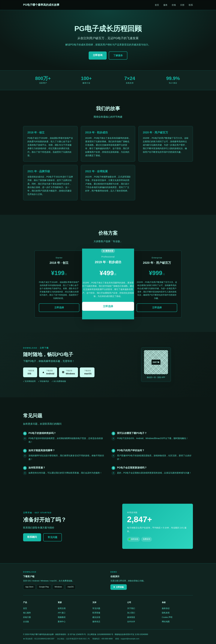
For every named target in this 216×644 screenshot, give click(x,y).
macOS (70, 587)
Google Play (44, 587)
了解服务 (118, 55)
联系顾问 (32, 537)
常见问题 (52, 537)
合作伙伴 (131, 622)
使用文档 (62, 608)
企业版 (26, 622)
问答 (182, 5)
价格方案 (27, 617)
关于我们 (131, 608)
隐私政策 (166, 613)
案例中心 (62, 622)
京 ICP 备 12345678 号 (77, 634)
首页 (157, 5)
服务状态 (96, 622)
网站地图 (166, 622)
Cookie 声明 (167, 617)
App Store (29, 587)
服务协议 (166, 608)
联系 (191, 5)
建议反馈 (96, 617)
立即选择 (59, 308)
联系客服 (96, 613)
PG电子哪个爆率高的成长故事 (41, 5)
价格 (174, 5)
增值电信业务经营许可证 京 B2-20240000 (131, 634)
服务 (165, 5)
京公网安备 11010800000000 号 (100, 634)
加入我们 (131, 613)
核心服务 (27, 613)
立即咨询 (98, 55)
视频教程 (62, 617)
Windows (58, 587)
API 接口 (62, 613)
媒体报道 (131, 617)
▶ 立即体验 (119, 587)
